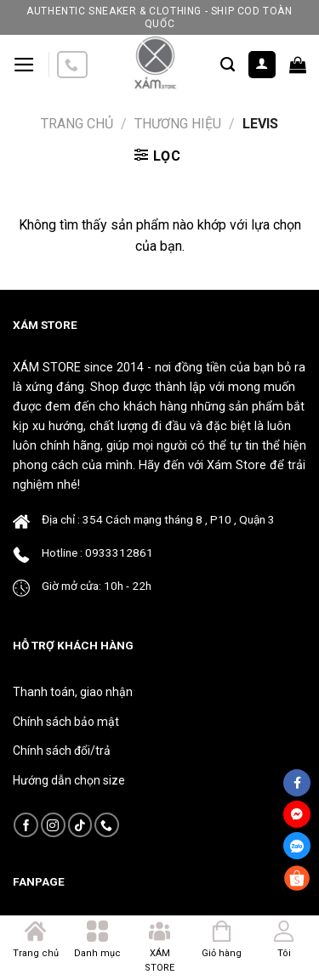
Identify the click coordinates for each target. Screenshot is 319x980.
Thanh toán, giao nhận (73, 692)
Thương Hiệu (178, 124)
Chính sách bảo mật (66, 722)
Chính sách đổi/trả (62, 751)
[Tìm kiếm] (228, 65)
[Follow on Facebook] (26, 825)
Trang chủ (77, 124)
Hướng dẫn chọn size (69, 780)
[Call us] (72, 65)
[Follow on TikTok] (80, 825)
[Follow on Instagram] (53, 825)
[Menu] (24, 65)
